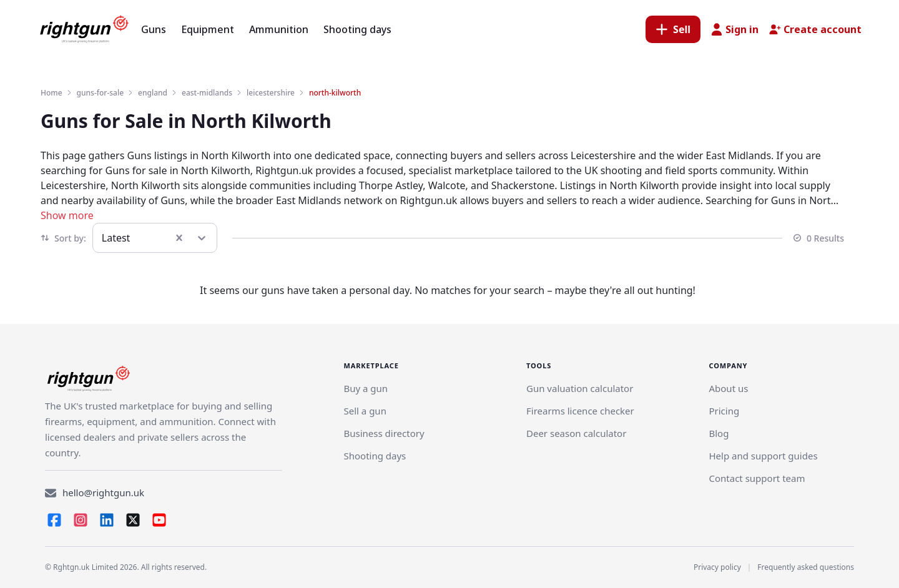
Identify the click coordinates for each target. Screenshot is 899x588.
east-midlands (207, 93)
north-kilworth (335, 93)
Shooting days (375, 456)
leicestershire (271, 93)
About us (728, 388)
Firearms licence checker (580, 411)
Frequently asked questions (806, 567)
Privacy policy (717, 567)
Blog (719, 433)
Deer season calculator (576, 433)
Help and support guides (763, 456)
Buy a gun (366, 388)
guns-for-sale (101, 93)
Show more (67, 215)
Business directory (384, 433)
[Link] (365, 411)
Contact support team (757, 478)
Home (52, 93)
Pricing (724, 411)
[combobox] (103, 238)
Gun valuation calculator (580, 388)
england (153, 93)
